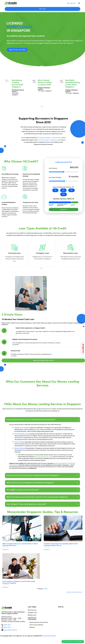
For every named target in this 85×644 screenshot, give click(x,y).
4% (64, 194)
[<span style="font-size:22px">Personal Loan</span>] (14, 247)
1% (55, 190)
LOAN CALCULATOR (64, 162)
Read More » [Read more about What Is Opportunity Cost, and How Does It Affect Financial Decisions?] (6, 550)
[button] (41, 66)
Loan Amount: (64, 168)
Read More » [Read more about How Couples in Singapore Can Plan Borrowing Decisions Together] (6, 587)
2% (63, 190)
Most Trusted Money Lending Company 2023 (45, 83)
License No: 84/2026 (49, 636)
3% (71, 190)
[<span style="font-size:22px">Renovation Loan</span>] (71, 247)
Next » (46, 589)
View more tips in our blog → (75, 592)
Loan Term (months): (64, 177)
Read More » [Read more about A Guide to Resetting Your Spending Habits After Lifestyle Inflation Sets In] (47, 550)
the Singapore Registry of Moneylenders (50, 138)
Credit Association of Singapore (48, 140)
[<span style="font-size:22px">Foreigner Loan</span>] (42, 247)
